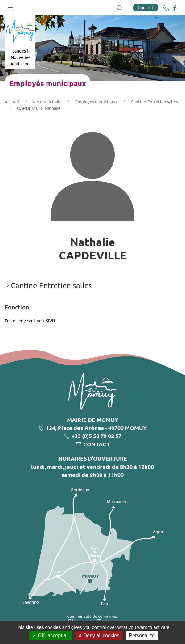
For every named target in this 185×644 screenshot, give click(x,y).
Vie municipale (47, 102)
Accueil (12, 102)
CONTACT (97, 444)
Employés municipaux (96, 102)
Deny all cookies (99, 636)
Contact (146, 8)
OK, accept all (50, 636)
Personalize (142, 636)
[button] (10, 8)
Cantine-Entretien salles (154, 102)
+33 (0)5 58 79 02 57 (97, 436)
